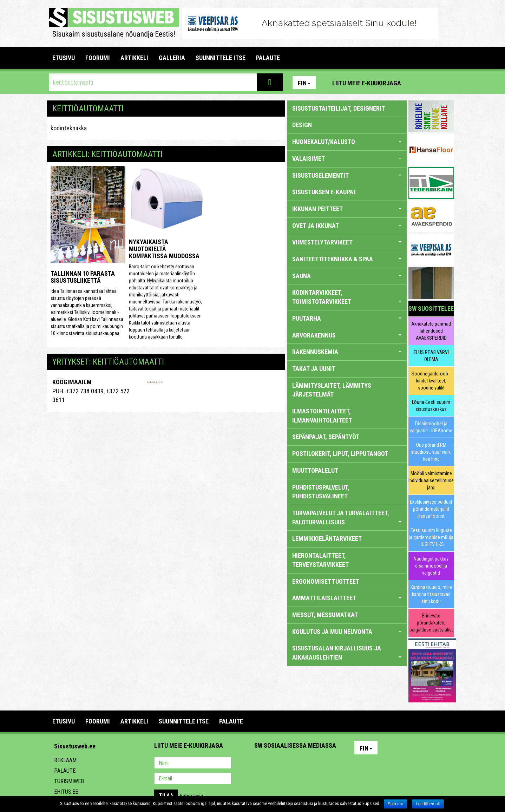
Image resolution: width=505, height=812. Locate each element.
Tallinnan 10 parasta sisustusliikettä (83, 277)
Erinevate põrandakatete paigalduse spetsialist (431, 623)
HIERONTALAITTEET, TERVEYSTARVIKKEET (320, 560)
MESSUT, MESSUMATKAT (325, 615)
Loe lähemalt (428, 804)
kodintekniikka (69, 128)
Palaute (65, 771)
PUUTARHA (347, 318)
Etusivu (64, 58)
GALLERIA (172, 58)
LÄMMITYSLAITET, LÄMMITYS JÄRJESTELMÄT (332, 390)
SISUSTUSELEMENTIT (347, 175)
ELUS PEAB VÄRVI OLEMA (431, 356)
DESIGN (302, 125)
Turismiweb (69, 781)
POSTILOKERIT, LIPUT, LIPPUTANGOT (340, 454)
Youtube (447, 83)
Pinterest (417, 83)
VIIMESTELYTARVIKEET (347, 242)
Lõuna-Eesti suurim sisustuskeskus (431, 406)
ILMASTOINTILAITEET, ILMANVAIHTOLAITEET (322, 416)
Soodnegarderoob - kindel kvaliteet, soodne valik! (431, 381)
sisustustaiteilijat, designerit (339, 108)
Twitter (306, 764)
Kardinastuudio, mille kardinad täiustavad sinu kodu (431, 594)
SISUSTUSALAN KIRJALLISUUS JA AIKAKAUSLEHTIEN (347, 653)
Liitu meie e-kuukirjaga (367, 83)
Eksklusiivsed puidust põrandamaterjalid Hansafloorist (431, 509)
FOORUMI (98, 58)
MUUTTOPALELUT (315, 470)
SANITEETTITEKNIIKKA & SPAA (347, 259)
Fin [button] (304, 83)
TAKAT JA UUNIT (314, 369)
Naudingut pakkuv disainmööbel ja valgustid (431, 566)
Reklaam (65, 760)
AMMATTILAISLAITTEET (347, 598)
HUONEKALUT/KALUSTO (347, 142)
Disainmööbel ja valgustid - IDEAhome (431, 427)
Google (321, 764)
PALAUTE (268, 58)
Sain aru (396, 804)
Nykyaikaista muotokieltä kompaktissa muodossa (164, 249)
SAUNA (347, 276)
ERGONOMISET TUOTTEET (326, 581)
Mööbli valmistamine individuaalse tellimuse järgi (431, 480)
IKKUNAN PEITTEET (347, 209)
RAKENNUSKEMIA (347, 352)
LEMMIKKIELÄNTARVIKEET (327, 539)
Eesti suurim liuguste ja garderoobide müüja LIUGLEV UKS (431, 537)
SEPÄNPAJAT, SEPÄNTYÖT (326, 437)
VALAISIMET (347, 159)
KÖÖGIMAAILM (72, 382)
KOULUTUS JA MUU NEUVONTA (347, 632)
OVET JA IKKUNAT (347, 226)
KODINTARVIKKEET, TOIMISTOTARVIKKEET (347, 297)
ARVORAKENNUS (347, 335)
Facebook (432, 83)
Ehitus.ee (66, 792)
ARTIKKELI (134, 58)
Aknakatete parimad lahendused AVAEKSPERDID (431, 331)
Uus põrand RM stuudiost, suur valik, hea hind (431, 452)
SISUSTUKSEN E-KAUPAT (324, 192)
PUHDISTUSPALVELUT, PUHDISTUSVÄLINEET (321, 492)
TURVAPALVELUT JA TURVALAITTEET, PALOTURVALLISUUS (347, 518)
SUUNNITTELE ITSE (221, 58)
